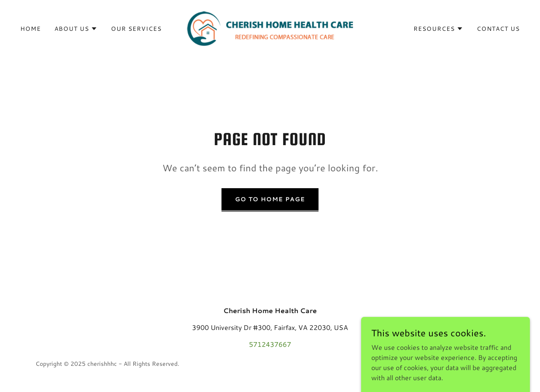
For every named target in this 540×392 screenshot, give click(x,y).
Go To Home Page (270, 199)
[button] (76, 29)
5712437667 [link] (270, 344)
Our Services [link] (136, 29)
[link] (270, 28)
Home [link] (31, 29)
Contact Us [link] (498, 29)
